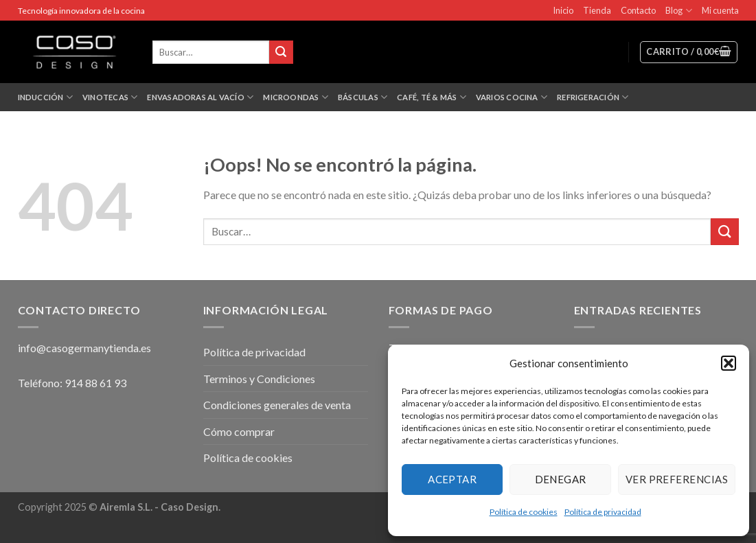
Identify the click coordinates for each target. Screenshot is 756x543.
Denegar (561, 479)
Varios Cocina (512, 97)
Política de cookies (524, 512)
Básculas (363, 97)
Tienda (597, 10)
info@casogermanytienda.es (84, 348)
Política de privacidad (603, 512)
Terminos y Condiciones (259, 379)
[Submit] (724, 232)
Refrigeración (593, 97)
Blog (678, 11)
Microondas (296, 97)
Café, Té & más (432, 97)
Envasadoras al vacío (200, 97)
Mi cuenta (720, 10)
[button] (729, 363)
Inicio (563, 10)
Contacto (638, 10)
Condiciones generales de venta (277, 405)
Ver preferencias (677, 479)
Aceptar (452, 479)
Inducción (45, 97)
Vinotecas (110, 97)
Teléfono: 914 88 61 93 (72, 383)
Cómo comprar (239, 431)
